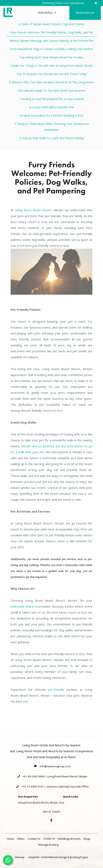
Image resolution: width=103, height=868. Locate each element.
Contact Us (34, 839)
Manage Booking (48, 845)
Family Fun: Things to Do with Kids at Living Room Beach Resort (52, 66)
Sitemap (19, 857)
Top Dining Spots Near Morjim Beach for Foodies (51, 57)
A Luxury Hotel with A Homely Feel (52, 107)
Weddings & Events (69, 839)
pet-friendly (56, 689)
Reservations (85, 13)
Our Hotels (47, 13)
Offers (21, 839)
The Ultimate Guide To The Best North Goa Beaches (51, 91)
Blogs (87, 839)
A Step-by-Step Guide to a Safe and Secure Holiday (52, 138)
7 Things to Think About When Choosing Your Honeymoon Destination (52, 127)
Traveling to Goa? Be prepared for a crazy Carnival (52, 99)
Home (10, 839)
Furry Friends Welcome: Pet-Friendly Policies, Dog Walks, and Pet (52, 32)
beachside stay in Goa (26, 606)
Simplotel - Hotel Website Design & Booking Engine (58, 857)
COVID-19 (49, 839)
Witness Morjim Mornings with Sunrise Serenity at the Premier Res (52, 41)
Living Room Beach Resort (33, 210)
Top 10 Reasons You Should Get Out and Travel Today (51, 74)
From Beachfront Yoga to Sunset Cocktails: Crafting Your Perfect (52, 49)
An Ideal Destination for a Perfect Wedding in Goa (51, 115)
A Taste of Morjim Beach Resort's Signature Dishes (52, 24)
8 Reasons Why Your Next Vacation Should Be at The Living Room (52, 82)
